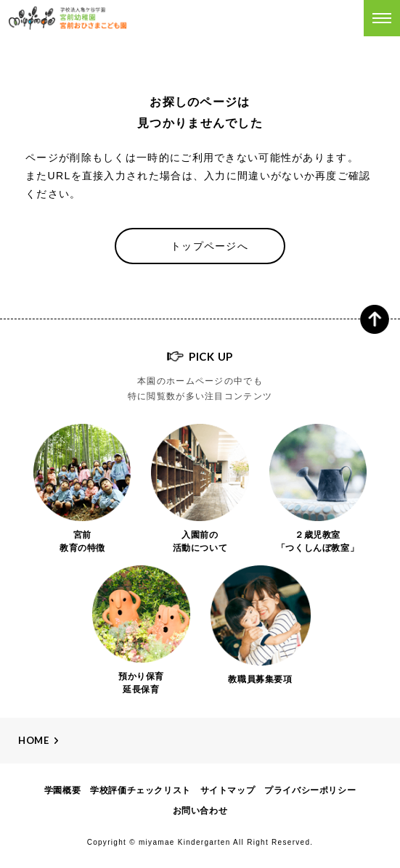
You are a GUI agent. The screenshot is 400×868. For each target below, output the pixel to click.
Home (34, 740)
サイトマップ (228, 790)
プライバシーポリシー (310, 790)
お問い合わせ (200, 811)
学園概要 (62, 790)
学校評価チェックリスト (140, 790)
